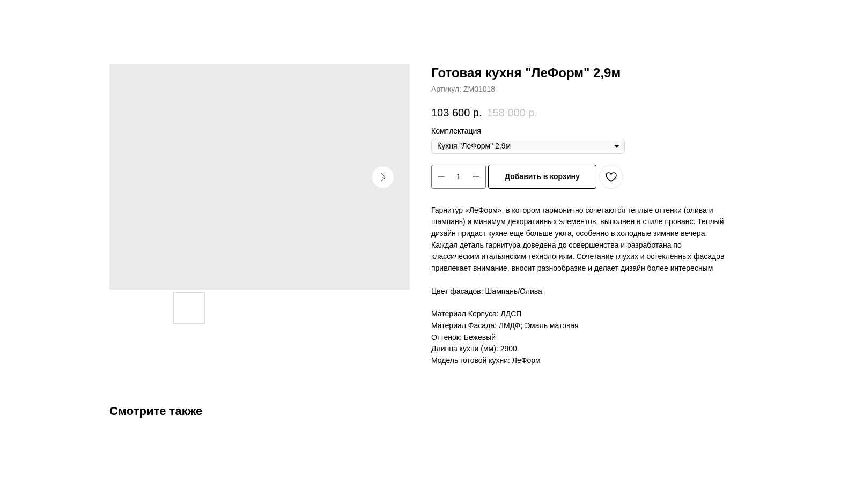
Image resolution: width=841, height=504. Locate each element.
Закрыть (35, 16)
